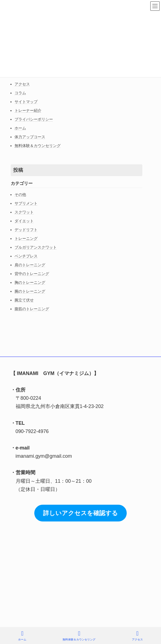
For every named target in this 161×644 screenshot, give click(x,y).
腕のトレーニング (30, 291)
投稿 (18, 170)
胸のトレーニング (30, 282)
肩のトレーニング (30, 265)
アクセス (22, 84)
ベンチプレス (26, 256)
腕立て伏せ (24, 300)
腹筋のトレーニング (32, 309)
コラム (20, 93)
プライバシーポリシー (34, 119)
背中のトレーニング (32, 274)
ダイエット (24, 221)
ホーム (20, 128)
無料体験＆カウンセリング (38, 146)
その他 (20, 195)
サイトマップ (26, 102)
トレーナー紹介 (28, 110)
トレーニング (26, 238)
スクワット (24, 212)
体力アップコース (30, 137)
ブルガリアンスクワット (36, 247)
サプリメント (26, 203)
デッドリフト (26, 230)
